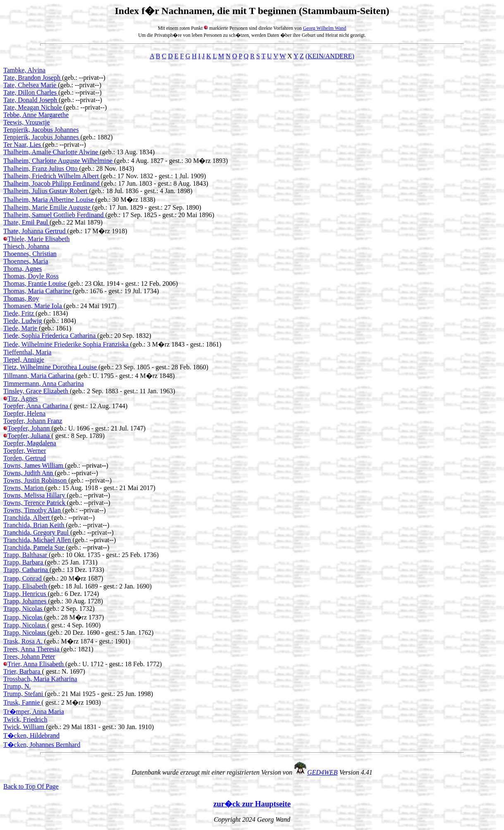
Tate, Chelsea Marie (31, 85)
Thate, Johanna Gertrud (35, 231)
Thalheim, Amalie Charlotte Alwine (51, 152)
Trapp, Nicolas (24, 609)
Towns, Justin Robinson (36, 480)
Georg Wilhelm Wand (325, 28)
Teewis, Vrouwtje (26, 122)
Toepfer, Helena (24, 413)
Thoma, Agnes (23, 269)
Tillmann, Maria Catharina (39, 376)
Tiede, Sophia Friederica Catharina (50, 336)
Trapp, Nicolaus (25, 625)
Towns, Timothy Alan (33, 510)
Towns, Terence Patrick (35, 503)
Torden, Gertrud (25, 458)
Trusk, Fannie (22, 702)
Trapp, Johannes (26, 601)
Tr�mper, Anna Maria (34, 712)
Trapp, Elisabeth (26, 586)
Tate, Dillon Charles (31, 92)
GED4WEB (322, 772)
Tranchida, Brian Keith (35, 525)
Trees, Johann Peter (29, 657)
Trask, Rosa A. (24, 641)
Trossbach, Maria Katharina (40, 679)
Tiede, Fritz (19, 313)
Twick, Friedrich (25, 719)
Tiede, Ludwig (24, 321)
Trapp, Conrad (23, 578)
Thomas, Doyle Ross (31, 276)
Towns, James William (34, 465)
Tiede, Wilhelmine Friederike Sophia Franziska (67, 344)
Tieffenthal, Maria (27, 352)
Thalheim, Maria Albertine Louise (49, 200)
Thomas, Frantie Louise (36, 283)
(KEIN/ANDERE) (330, 56)
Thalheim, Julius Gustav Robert (46, 191)
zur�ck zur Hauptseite (252, 804)
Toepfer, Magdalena (30, 443)
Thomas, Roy (21, 298)
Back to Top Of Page (31, 786)
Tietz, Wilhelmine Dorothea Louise (51, 367)
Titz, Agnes (23, 398)
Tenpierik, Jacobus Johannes (41, 130)
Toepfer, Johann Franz (33, 421)
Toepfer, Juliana (29, 436)
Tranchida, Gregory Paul (37, 532)
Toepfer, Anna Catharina (37, 406)
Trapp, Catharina (26, 570)
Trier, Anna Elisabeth (36, 664)
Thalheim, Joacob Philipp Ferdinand (52, 183)
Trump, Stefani (24, 694)
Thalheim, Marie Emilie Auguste (48, 207)
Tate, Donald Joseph (31, 100)
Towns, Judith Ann (29, 473)
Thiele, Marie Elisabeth (39, 239)
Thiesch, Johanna (26, 246)
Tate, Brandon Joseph (33, 78)
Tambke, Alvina (24, 70)
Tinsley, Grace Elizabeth (37, 391)
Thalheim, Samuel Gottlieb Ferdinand (54, 215)
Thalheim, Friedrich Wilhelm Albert (52, 176)
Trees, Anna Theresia (32, 649)
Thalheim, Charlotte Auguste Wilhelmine (59, 161)
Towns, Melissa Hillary (35, 495)
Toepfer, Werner (25, 451)
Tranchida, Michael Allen (38, 540)
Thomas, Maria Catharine (38, 291)
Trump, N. (17, 686)
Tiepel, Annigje (24, 360)
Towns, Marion (24, 488)
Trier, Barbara (23, 671)
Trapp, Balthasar (26, 555)
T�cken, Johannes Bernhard (42, 745)
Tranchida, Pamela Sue (35, 547)
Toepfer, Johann (29, 428)
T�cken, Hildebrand (31, 736)
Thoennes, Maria (26, 261)
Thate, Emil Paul (26, 222)
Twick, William (25, 727)
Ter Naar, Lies (23, 145)
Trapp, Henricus (25, 594)
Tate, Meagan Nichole (33, 107)
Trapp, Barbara (24, 562)
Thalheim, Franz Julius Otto (41, 169)
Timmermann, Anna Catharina (44, 384)
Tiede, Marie (21, 328)
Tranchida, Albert (27, 518)
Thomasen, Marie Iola (33, 306)
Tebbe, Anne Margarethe (36, 115)
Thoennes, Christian (30, 254)
